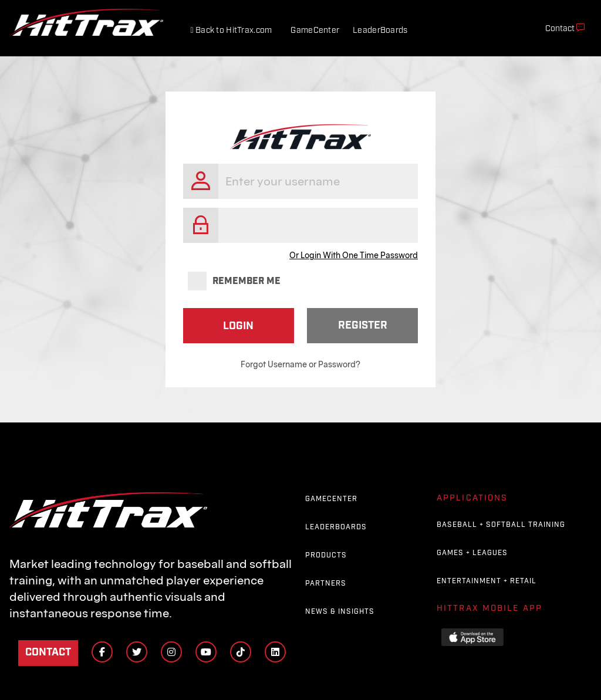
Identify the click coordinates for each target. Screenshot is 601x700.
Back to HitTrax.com (231, 30)
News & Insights (340, 612)
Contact (48, 652)
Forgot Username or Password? (300, 364)
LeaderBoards (380, 30)
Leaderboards (336, 527)
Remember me (234, 282)
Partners (326, 584)
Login (238, 326)
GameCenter (315, 30)
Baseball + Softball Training (501, 525)
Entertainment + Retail (487, 581)
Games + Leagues (472, 553)
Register (363, 325)
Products (326, 555)
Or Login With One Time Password (354, 255)
